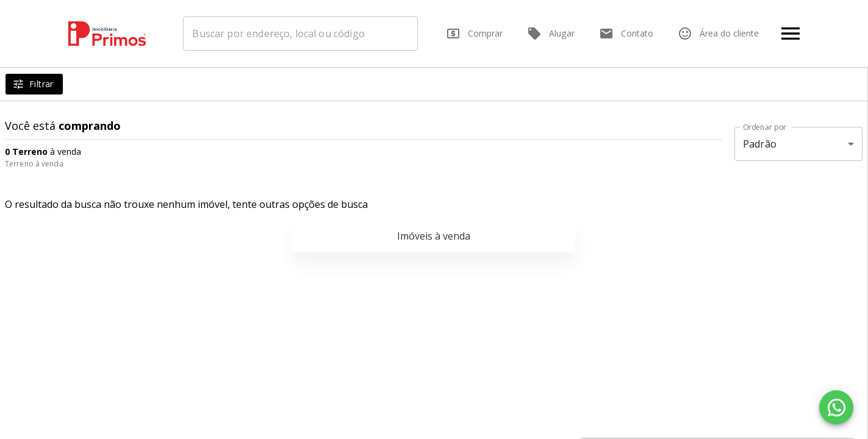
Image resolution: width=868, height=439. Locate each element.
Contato (626, 34)
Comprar (474, 34)
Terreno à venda (34, 164)
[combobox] (300, 34)
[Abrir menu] (791, 34)
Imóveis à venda (434, 236)
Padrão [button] (760, 144)
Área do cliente (718, 34)
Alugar (551, 34)
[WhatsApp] (836, 407)
